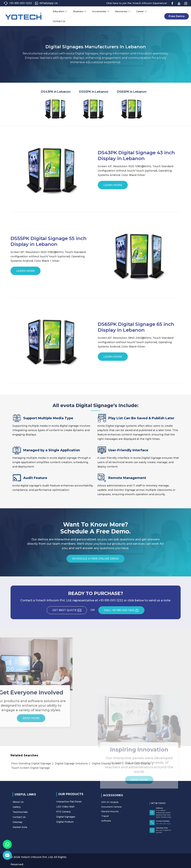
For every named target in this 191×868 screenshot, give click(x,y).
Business (80, 11)
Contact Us (59, 21)
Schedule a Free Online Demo (95, 560)
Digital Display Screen (106, 763)
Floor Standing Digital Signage (31, 763)
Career (142, 11)
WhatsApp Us (46, 3)
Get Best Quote (70, 611)
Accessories (101, 11)
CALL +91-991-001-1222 (124, 611)
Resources (123, 11)
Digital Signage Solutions (71, 763)
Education (60, 11)
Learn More (113, 186)
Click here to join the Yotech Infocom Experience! (137, 3)
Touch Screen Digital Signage (30, 768)
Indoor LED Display (138, 763)
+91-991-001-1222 (18, 3)
